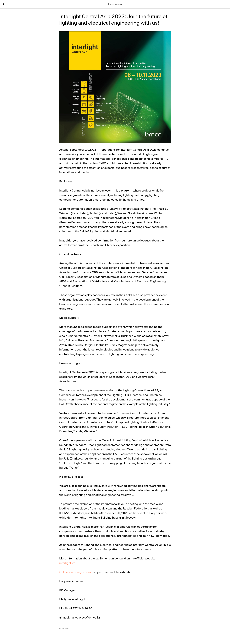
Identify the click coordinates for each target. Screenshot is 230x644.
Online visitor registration (76, 572)
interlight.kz (67, 563)
